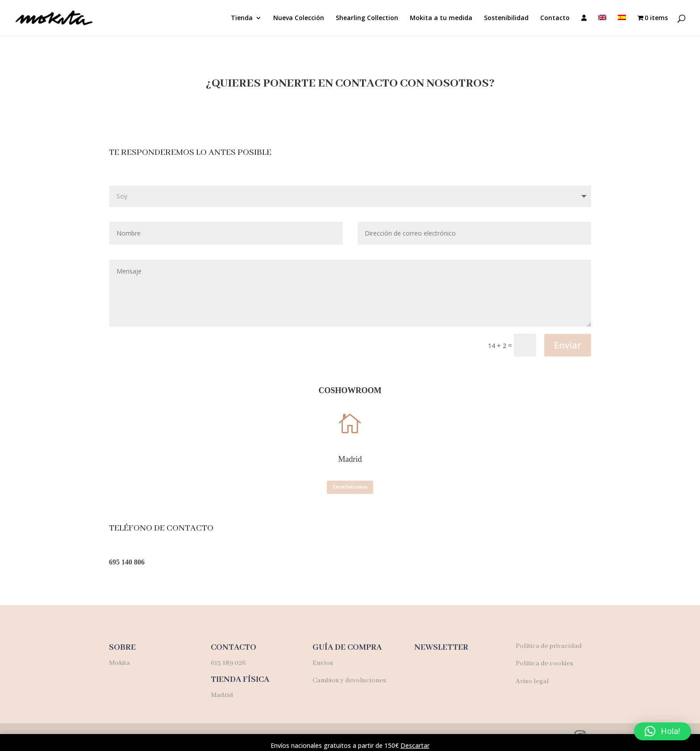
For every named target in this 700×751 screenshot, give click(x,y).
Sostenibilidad (506, 18)
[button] (662, 731)
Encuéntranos (350, 487)
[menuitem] (602, 25)
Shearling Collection (367, 18)
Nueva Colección (299, 18)
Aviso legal (532, 681)
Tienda (242, 18)
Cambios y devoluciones (349, 680)
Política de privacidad (549, 646)
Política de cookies (544, 664)
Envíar (568, 345)
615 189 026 (228, 663)
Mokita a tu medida (441, 18)
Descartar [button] (415, 745)
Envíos (323, 663)
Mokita (120, 663)
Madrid (222, 695)
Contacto (555, 18)
